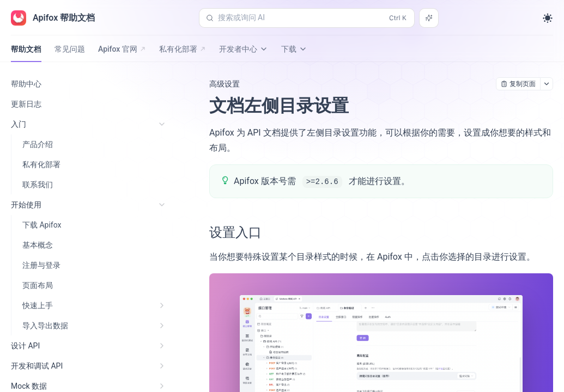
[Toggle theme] (548, 18)
